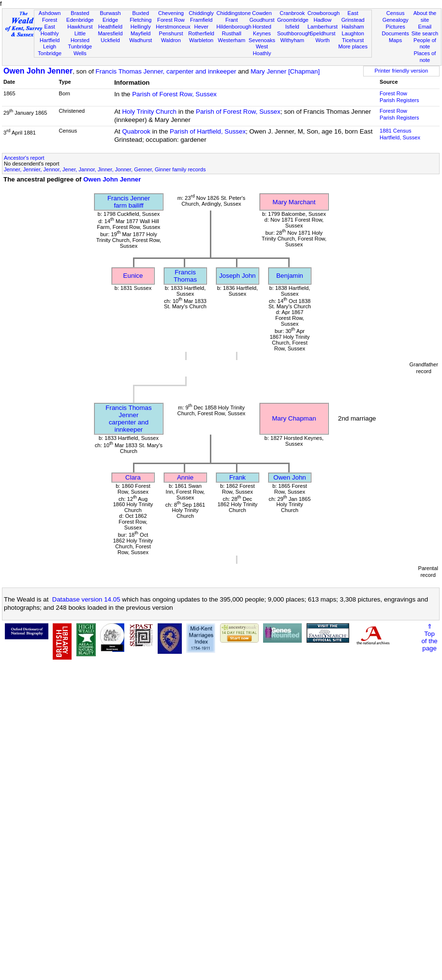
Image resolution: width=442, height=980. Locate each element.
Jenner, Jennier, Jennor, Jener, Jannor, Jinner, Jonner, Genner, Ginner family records (105, 169)
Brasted (80, 13)
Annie (185, 477)
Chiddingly (201, 13)
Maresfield (110, 33)
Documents (396, 33)
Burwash (110, 13)
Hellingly (141, 27)
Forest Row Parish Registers (399, 97)
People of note (425, 44)
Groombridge (293, 20)
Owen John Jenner (38, 71)
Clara (133, 477)
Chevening (171, 13)
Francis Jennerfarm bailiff (129, 202)
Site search (425, 33)
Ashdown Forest (50, 16)
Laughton (353, 33)
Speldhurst (322, 33)
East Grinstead (353, 16)
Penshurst (171, 33)
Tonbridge (50, 53)
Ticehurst (353, 40)
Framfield (201, 20)
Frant (232, 20)
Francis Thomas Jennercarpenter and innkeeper (128, 419)
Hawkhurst (80, 27)
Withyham (292, 40)
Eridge (110, 20)
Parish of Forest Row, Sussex (174, 94)
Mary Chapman (294, 418)
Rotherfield (201, 33)
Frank (237, 477)
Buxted (140, 13)
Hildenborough (234, 27)
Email (425, 27)
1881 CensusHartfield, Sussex (400, 134)
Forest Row (171, 20)
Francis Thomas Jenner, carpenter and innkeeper (166, 71)
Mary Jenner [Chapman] (285, 71)
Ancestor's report (24, 158)
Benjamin (290, 276)
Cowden (262, 13)
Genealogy (396, 20)
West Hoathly (262, 50)
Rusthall (232, 33)
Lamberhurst (323, 27)
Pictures (396, 27)
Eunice (133, 276)
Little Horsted (80, 37)
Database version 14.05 (86, 599)
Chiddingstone (234, 13)
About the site (425, 16)
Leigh (50, 46)
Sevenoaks (262, 40)
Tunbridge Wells (80, 50)
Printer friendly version (402, 71)
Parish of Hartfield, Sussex (208, 131)
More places (353, 46)
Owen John (289, 477)
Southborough (294, 33)
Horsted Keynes (262, 30)
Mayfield (140, 33)
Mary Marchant (294, 202)
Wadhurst (140, 40)
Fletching (140, 20)
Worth (322, 40)
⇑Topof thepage (429, 637)
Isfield (292, 27)
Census (396, 13)
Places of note (425, 57)
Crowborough (324, 13)
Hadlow (322, 20)
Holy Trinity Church (149, 112)
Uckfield (110, 40)
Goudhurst (262, 20)
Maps (395, 40)
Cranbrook (292, 13)
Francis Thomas (185, 276)
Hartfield (50, 40)
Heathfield (110, 27)
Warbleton (201, 40)
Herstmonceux (173, 27)
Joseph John (237, 276)
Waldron (171, 40)
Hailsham (353, 27)
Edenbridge (80, 20)
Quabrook (136, 131)
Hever (201, 27)
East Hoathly (50, 30)
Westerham (232, 40)
